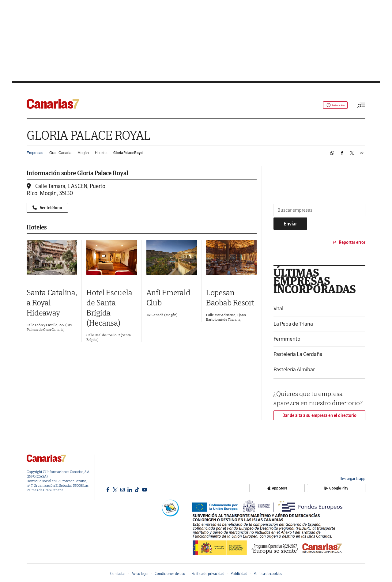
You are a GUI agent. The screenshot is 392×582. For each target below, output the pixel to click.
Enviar (290, 224)
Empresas (35, 153)
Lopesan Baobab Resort (230, 297)
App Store (313, 489)
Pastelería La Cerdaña (298, 354)
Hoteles (101, 153)
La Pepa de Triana (293, 324)
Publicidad (239, 574)
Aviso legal (140, 574)
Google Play (348, 489)
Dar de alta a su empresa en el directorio (319, 415)
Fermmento (287, 339)
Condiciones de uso (170, 574)
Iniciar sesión (329, 105)
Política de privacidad (208, 574)
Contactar (118, 574)
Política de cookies (268, 574)
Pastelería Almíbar (294, 369)
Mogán (83, 153)
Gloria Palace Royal (128, 153)
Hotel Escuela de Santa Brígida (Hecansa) (109, 308)
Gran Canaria (60, 153)
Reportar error (349, 242)
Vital (278, 308)
